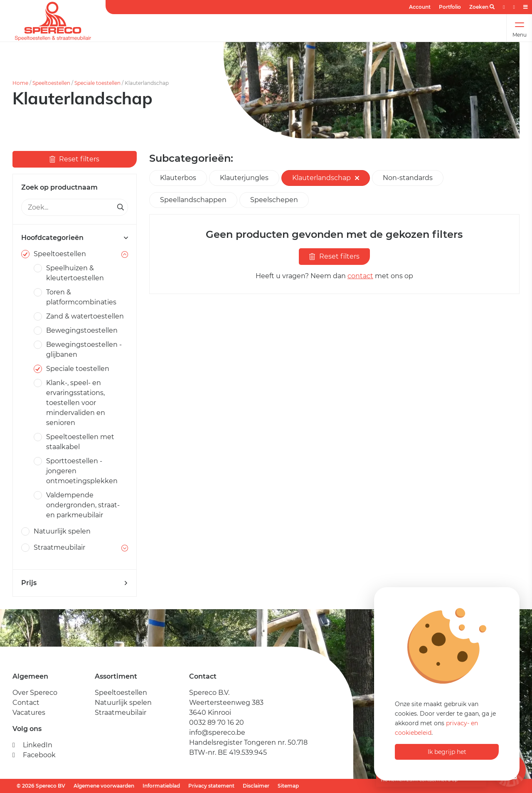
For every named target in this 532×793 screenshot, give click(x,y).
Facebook (34, 755)
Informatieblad (161, 786)
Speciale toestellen (97, 83)
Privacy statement (211, 786)
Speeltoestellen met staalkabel (80, 442)
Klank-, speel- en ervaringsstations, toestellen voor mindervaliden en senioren (76, 403)
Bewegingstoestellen (82, 330)
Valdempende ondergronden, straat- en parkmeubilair (83, 505)
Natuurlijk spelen (62, 531)
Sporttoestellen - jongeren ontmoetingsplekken (82, 471)
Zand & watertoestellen (85, 316)
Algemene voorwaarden (104, 786)
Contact (26, 703)
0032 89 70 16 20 (217, 723)
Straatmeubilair (59, 547)
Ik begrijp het (447, 752)
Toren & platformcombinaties (81, 297)
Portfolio (450, 7)
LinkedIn (32, 745)
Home (20, 83)
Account (420, 7)
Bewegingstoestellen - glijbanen (84, 350)
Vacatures (29, 713)
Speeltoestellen (51, 83)
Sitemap (288, 786)
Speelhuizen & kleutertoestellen (75, 273)
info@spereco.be (217, 732)
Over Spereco (35, 693)
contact (360, 276)
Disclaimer (256, 786)
